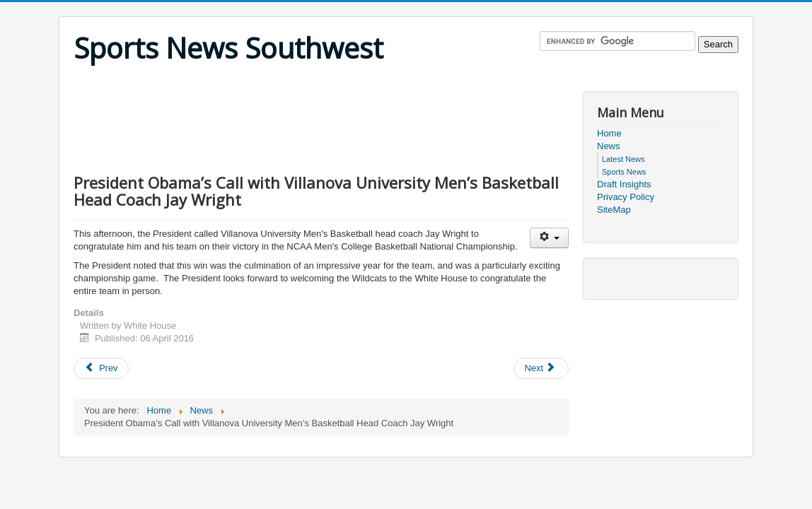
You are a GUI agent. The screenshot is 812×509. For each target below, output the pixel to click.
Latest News (623, 159)
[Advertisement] (331, 82)
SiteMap (614, 210)
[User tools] (549, 238)
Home (609, 133)
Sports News (624, 172)
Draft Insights (624, 184)
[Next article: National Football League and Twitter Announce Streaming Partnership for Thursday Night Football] (541, 368)
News (609, 146)
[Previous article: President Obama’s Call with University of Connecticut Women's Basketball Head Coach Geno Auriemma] (101, 368)
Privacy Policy (626, 197)
